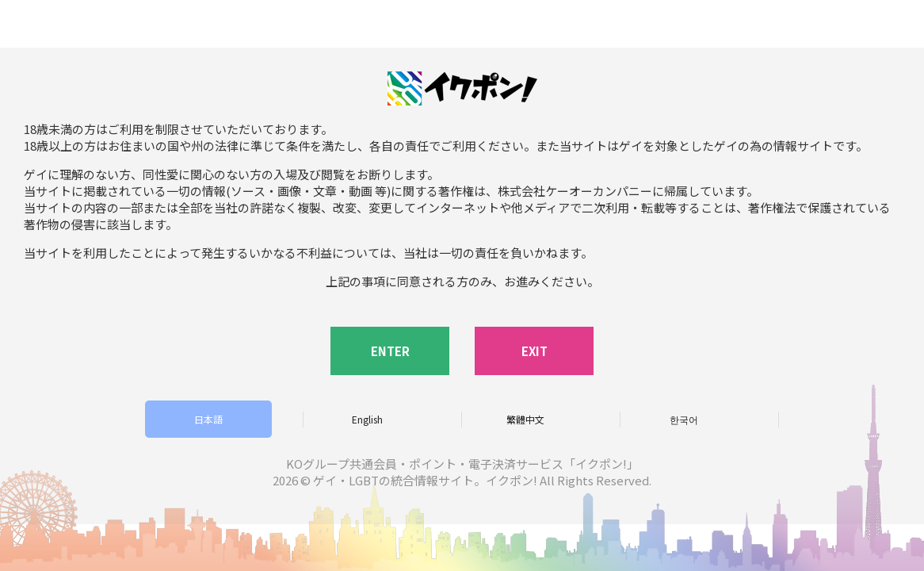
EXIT (535, 351)
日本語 (208, 419)
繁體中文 (525, 419)
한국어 (684, 419)
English (367, 419)
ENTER (390, 351)
